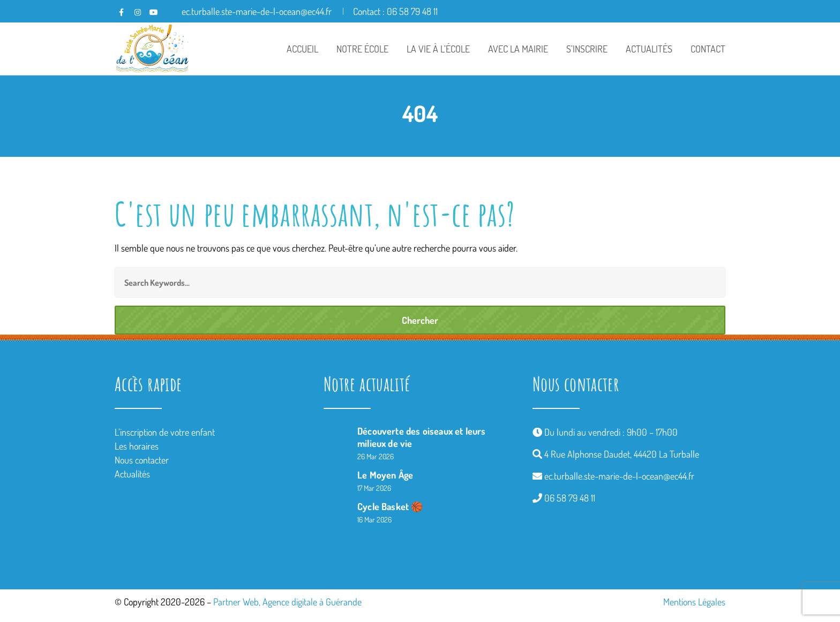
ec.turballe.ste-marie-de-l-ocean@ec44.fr (619, 476)
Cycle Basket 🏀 (390, 506)
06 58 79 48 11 (570, 498)
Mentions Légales (694, 602)
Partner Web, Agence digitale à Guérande (287, 602)
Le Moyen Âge (385, 475)
